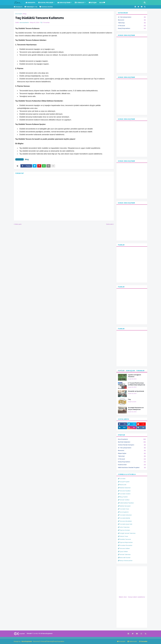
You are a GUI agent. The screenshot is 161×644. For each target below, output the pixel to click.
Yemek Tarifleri (124, 500)
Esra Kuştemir (132, 439)
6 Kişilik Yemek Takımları (127, 533)
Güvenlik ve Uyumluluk (136, 391)
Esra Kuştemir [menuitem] (64, 3)
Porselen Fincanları (125, 545)
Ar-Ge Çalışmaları (132, 17)
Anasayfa (18, 7)
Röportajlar (132, 453)
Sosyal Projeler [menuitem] (46, 3)
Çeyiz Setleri (123, 552)
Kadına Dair (132, 465)
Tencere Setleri (124, 548)
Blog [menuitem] (102, 3)
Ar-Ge (31, 7)
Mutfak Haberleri (132, 442)
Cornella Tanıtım (124, 494)
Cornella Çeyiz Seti (125, 524)
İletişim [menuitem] (93, 3)
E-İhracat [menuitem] (80, 3)
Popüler (121, 371)
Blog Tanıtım (123, 497)
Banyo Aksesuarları (125, 561)
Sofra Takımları (124, 527)
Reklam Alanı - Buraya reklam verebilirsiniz (132, 597)
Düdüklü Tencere (124, 539)
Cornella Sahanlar (125, 515)
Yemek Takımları (124, 554)
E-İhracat (132, 26)
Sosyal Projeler (124, 482)
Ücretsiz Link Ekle (46, 7)
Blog (25, 14)
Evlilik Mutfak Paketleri (126, 503)
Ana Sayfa (19, 14)
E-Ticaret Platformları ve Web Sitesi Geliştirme (136, 384)
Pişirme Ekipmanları (125, 542)
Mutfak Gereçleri (124, 506)
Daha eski (110, 224)
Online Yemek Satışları (132, 445)
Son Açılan (130, 371)
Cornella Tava (123, 509)
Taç (129, 399)
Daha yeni (18, 224)
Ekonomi (132, 20)
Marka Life (122, 485)
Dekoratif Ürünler (124, 558)
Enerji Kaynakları (132, 28)
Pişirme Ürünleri (124, 530)
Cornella (122, 479)
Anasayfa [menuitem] (30, 3)
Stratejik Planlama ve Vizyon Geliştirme (136, 409)
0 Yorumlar (46, 23)
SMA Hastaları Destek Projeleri (132, 468)
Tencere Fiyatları (124, 491)
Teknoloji (132, 23)
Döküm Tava (123, 536)
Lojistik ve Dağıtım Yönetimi (135, 376)
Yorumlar (140, 371)
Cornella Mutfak (124, 518)
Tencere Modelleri (125, 521)
